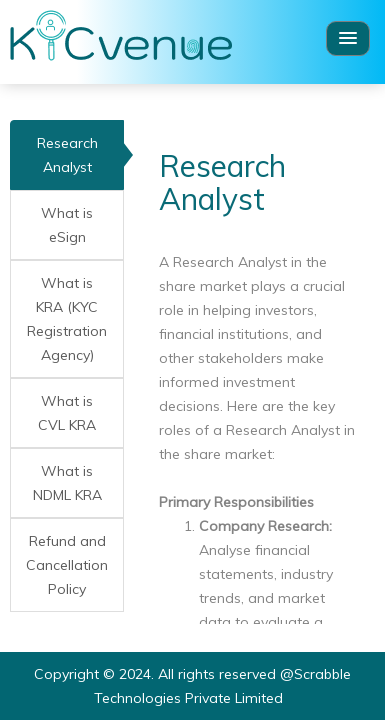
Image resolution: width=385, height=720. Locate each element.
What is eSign (67, 225)
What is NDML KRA (67, 483)
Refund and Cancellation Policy (67, 565)
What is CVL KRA (67, 413)
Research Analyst (67, 155)
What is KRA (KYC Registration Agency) (67, 319)
